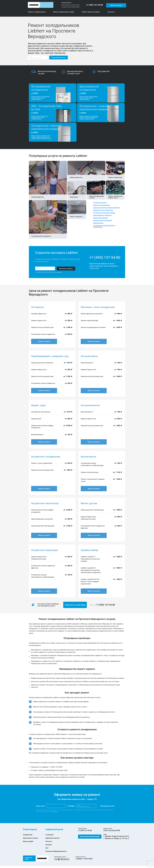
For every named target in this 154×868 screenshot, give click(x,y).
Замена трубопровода (100, 218)
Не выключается (90, 405)
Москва (68, 3)
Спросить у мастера (75, 605)
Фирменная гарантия (53, 838)
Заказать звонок (116, 5)
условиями (55, 811)
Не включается (89, 356)
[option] (46, 72)
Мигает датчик (89, 503)
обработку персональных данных (53, 272)
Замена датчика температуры (103, 210)
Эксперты (49, 845)
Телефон (71, 806)
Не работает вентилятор (45, 503)
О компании (50, 835)
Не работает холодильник (46, 457)
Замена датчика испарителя (102, 220)
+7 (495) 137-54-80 (95, 5)
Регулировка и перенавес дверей (104, 213)
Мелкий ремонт (98, 223)
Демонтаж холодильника (101, 205)
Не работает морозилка (44, 550)
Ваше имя (40, 806)
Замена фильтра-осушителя (102, 215)
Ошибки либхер (89, 550)
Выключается (88, 457)
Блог (47, 848)
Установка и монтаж (100, 203)
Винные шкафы (29, 841)
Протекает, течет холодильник (98, 307)
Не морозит (38, 307)
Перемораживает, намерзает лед (50, 356)
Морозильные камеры (31, 838)
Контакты (49, 841)
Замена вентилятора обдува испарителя (106, 208)
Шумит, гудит (39, 405)
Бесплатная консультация (90, 837)
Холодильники (28, 835)
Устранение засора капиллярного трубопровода (104, 226)
